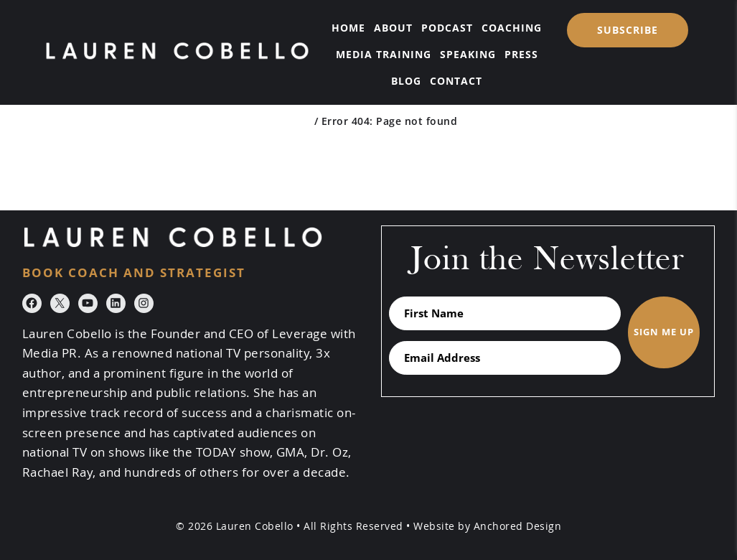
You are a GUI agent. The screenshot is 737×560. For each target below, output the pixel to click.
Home (295, 121)
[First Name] (505, 313)
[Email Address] (505, 358)
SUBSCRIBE (628, 30)
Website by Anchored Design (487, 526)
